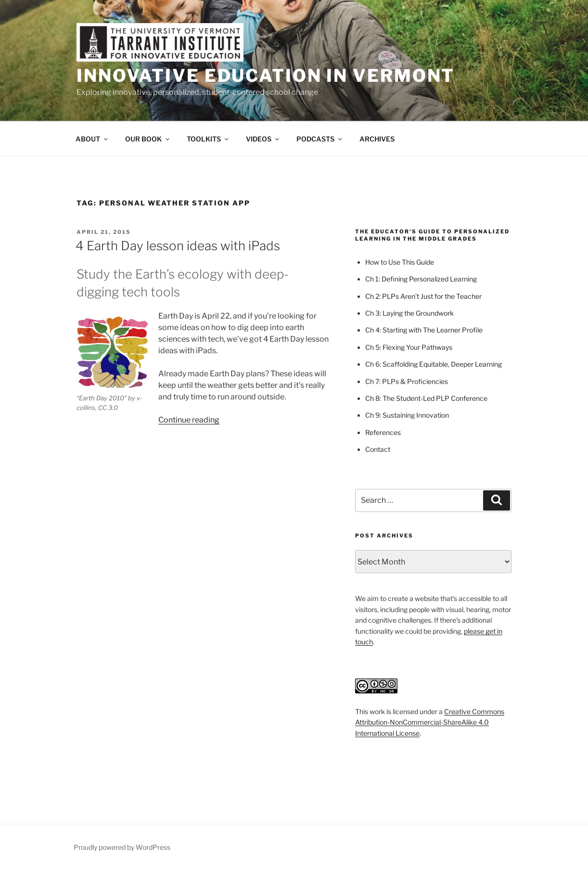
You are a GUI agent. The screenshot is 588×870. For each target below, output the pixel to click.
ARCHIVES (377, 139)
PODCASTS (320, 139)
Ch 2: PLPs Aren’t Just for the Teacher (423, 296)
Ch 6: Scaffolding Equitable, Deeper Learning (434, 364)
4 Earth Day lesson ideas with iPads (178, 246)
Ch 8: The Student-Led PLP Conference (426, 398)
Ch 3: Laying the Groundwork (409, 313)
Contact (378, 449)
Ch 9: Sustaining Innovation (407, 415)
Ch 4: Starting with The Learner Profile (424, 330)
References (383, 432)
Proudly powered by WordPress (122, 847)
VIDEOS (263, 139)
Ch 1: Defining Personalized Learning (421, 279)
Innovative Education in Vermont (266, 76)
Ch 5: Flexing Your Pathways (409, 347)
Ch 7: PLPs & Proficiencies (407, 381)
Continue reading (189, 420)
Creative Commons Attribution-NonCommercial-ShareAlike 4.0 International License (430, 722)
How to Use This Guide (400, 262)
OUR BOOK (148, 139)
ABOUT (92, 139)
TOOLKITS (208, 139)
